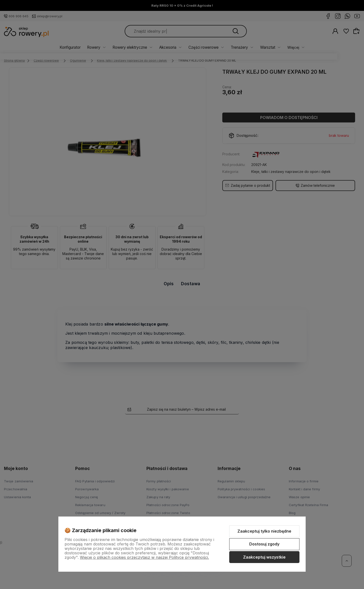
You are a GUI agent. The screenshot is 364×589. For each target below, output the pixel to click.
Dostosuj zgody (264, 544)
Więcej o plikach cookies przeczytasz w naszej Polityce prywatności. (144, 557)
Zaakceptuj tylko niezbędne (264, 531)
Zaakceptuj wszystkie (264, 557)
